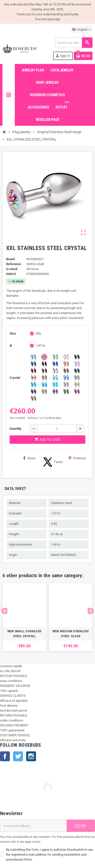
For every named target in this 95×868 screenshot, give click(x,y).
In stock (12, 269)
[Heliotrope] (33, 364)
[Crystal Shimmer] (77, 385)
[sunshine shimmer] (33, 378)
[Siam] (55, 378)
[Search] (74, 43)
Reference (14, 264)
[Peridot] (44, 385)
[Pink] (77, 364)
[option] (24, 617)
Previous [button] (4, 611)
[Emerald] (77, 357)
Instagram (31, 756)
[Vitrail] (33, 399)
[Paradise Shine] (44, 392)
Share (29, 458)
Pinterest (77, 458)
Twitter (18, 756)
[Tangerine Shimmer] (77, 378)
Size (13, 333)
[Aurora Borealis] (44, 357)
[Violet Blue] (33, 392)
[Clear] (66, 357)
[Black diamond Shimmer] (33, 385)
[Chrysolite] (55, 357)
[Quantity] (57, 429)
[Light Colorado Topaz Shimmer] (66, 378)
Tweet (52, 462)
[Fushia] (77, 392)
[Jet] (44, 364)
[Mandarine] (66, 364)
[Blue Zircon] (77, 371)
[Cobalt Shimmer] (55, 385)
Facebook (5, 756)
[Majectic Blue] (55, 364)
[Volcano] (66, 371)
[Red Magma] (33, 371)
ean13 (11, 274)
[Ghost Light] (55, 392)
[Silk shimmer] (66, 385)
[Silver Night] (66, 392)
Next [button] (91, 611)
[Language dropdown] (81, 30)
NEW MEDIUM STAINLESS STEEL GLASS (71, 634)
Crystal (15, 378)
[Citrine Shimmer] (44, 378)
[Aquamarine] (33, 357)
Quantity (16, 429)
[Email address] (33, 826)
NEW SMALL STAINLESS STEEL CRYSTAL (24, 634)
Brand (10, 259)
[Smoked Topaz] (44, 371)
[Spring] (55, 371)
